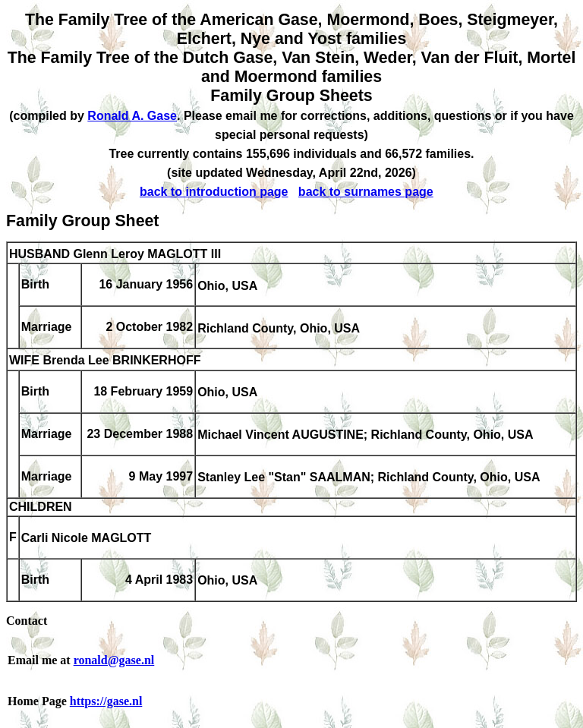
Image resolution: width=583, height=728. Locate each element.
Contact (27, 621)
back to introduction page (214, 192)
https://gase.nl (106, 701)
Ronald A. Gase (132, 116)
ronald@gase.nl (114, 660)
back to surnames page (366, 192)
